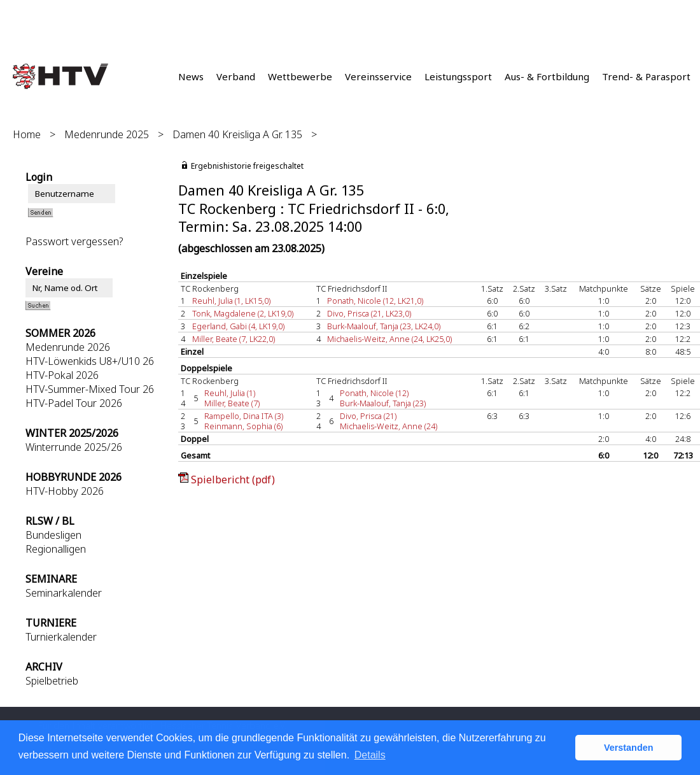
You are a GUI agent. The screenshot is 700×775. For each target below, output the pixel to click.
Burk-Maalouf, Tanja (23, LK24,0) (384, 326)
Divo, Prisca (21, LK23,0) (369, 313)
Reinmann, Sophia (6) (243, 426)
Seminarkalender (64, 593)
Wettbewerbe (300, 76)
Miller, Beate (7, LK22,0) (234, 339)
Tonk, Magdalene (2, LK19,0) (243, 313)
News (191, 76)
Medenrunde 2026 (68, 347)
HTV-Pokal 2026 (62, 375)
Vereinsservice (378, 76)
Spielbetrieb (52, 681)
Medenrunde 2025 (107, 134)
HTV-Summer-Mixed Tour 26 (90, 389)
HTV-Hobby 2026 (65, 491)
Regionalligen (56, 549)
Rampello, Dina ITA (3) (244, 416)
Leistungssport (458, 76)
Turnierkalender (61, 637)
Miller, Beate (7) (232, 403)
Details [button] (370, 755)
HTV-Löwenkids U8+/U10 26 (90, 361)
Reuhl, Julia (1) (230, 393)
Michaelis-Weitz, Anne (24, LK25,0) (389, 339)
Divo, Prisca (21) (368, 416)
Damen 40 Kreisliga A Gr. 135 (237, 134)
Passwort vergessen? (74, 241)
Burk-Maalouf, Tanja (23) (383, 403)
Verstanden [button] (629, 748)
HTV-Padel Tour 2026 (74, 403)
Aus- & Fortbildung (547, 76)
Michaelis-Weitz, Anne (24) (388, 426)
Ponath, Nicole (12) (374, 393)
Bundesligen (53, 535)
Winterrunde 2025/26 (74, 447)
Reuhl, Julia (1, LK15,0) (231, 301)
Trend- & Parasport (646, 76)
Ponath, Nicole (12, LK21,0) (375, 301)
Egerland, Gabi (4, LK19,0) (238, 326)
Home (27, 134)
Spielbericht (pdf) (233, 480)
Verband (236, 76)
